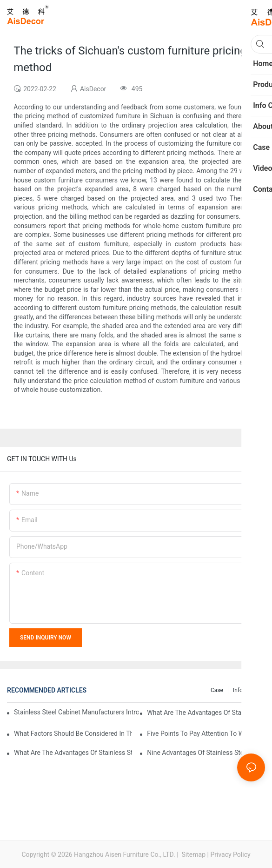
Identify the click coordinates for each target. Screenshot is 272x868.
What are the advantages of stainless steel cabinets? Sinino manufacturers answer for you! (73, 753)
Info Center (247, 690)
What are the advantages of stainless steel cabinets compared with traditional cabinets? (206, 713)
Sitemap (193, 855)
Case (217, 690)
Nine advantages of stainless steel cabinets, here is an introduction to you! (206, 753)
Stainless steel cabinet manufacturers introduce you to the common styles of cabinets (76, 712)
